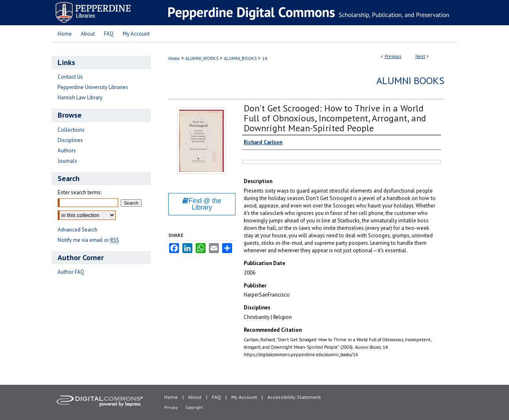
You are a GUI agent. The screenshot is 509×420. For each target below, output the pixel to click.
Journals (67, 161)
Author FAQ (71, 272)
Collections (71, 130)
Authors (67, 151)
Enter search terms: (80, 192)
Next (420, 56)
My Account (244, 397)
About (195, 397)
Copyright (194, 407)
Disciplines (70, 140)
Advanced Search (78, 230)
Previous (393, 56)
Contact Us (70, 77)
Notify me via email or (88, 240)
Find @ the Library (202, 204)
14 (264, 58)
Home (174, 58)
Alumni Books (410, 81)
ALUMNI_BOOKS (240, 58)
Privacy (171, 407)
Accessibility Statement (294, 397)
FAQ (216, 397)
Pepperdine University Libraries (93, 87)
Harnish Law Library (80, 98)
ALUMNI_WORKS (202, 58)
